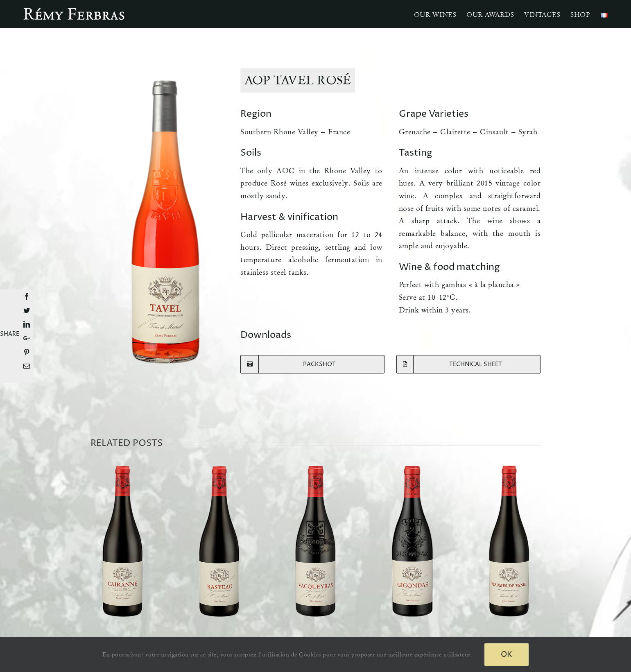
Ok (507, 655)
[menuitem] (435, 14)
